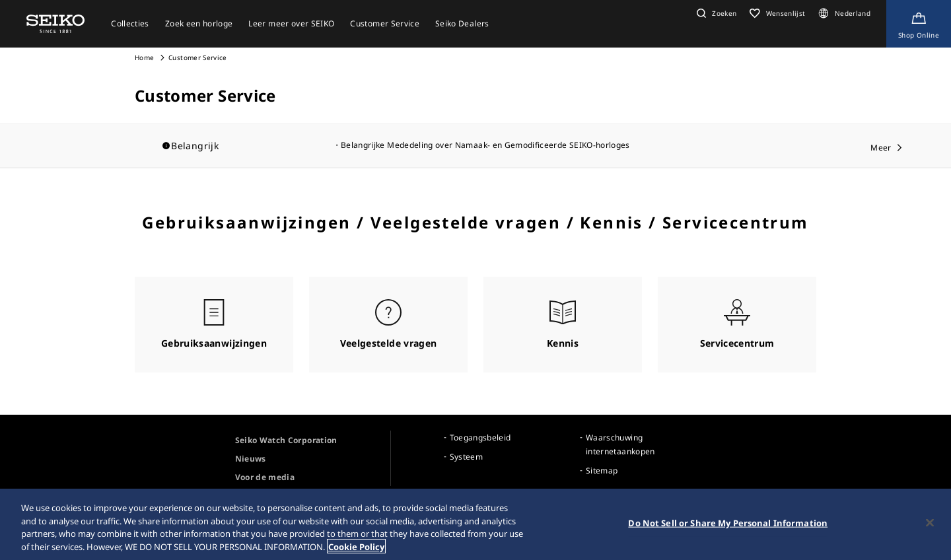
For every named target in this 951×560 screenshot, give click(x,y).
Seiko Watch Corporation (286, 440)
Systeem (466, 457)
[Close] (930, 533)
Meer (881, 148)
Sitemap (602, 471)
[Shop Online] (919, 24)
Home (144, 57)
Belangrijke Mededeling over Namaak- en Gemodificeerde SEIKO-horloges (485, 145)
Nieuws (251, 459)
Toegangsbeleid (480, 437)
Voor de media (265, 477)
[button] (715, 13)
